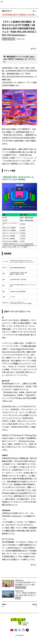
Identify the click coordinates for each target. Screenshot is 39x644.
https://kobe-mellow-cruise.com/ (18, 267)
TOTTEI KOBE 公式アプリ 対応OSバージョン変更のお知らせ (19, 14)
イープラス (13, 179)
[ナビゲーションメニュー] (36, 4)
